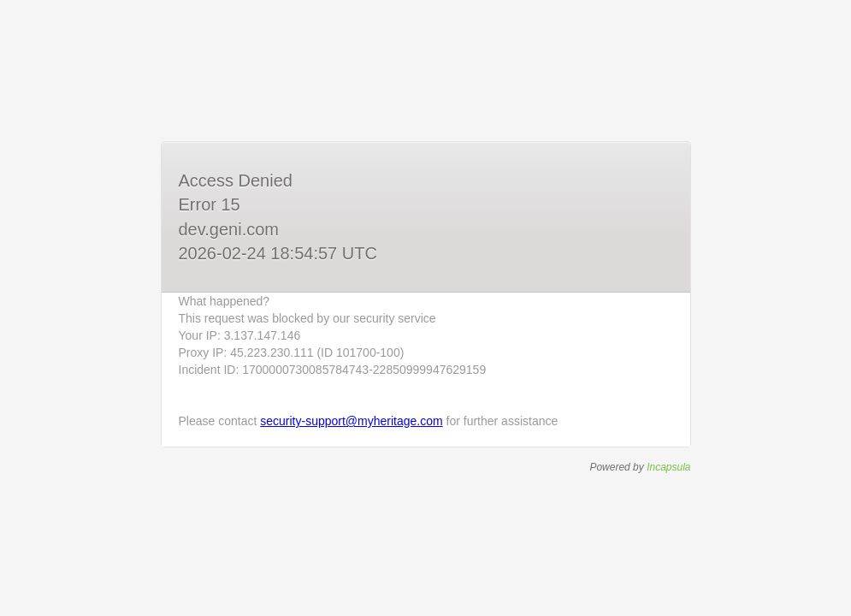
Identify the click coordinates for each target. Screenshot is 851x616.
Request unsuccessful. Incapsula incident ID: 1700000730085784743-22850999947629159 (425, 308)
